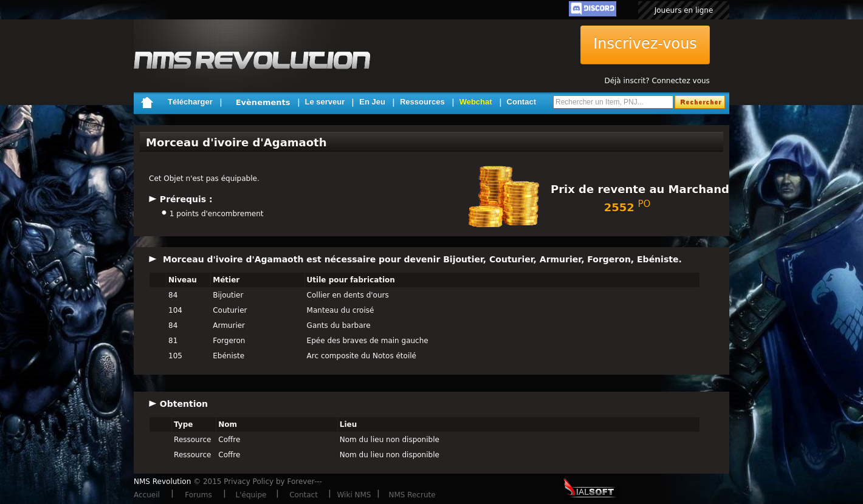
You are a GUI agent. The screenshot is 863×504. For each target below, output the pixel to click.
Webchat (476, 102)
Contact (521, 102)
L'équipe (251, 495)
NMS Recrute (412, 495)
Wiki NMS (354, 495)
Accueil (147, 495)
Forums (198, 495)
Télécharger (190, 102)
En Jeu (372, 102)
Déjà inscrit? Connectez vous (657, 81)
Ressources (422, 102)
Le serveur (325, 102)
